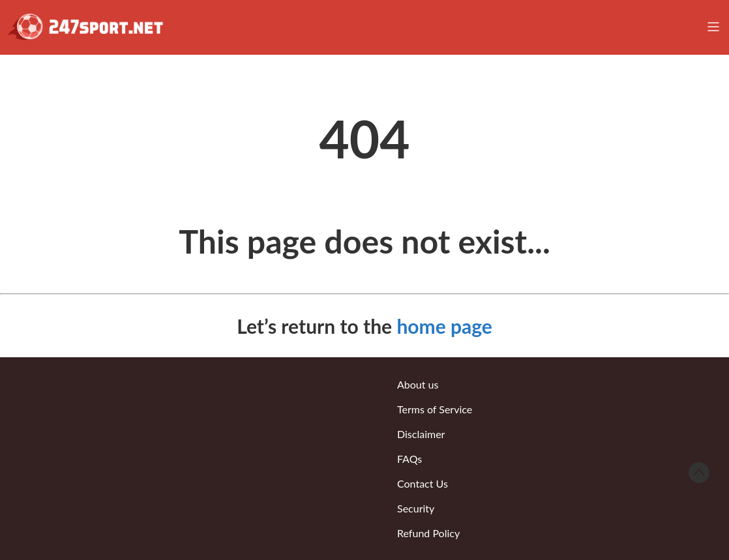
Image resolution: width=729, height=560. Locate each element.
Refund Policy (428, 533)
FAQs (409, 459)
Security (416, 508)
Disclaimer (421, 434)
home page (444, 326)
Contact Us (423, 483)
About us (418, 384)
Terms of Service (435, 409)
